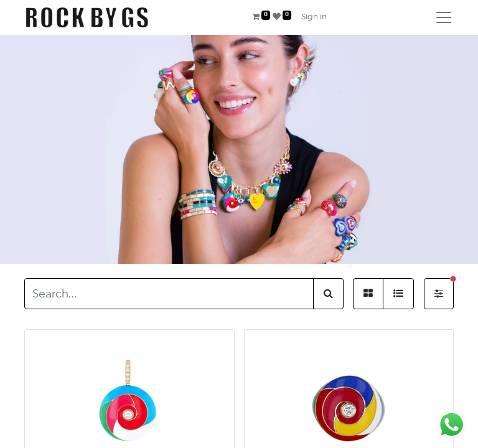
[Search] (328, 294)
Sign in (314, 17)
